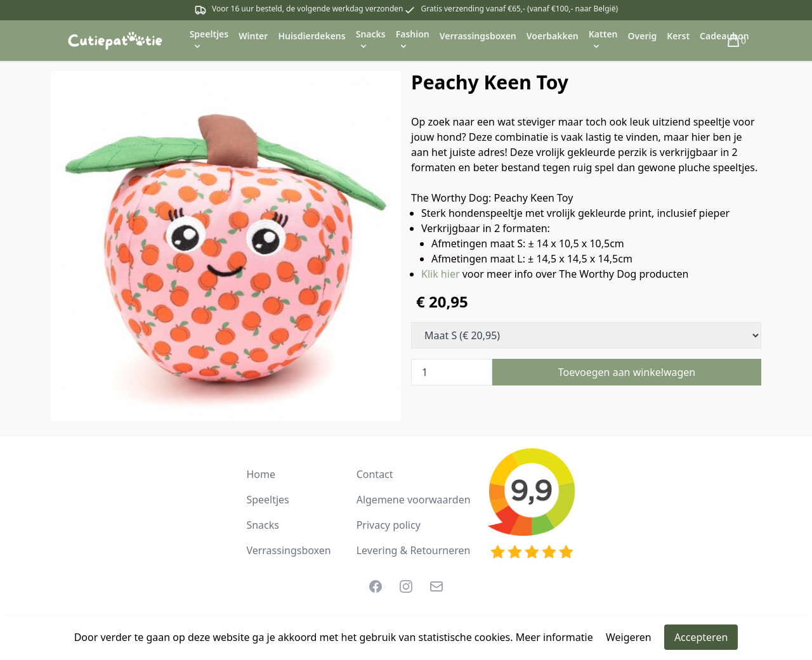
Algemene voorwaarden (414, 500)
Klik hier (441, 274)
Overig (643, 36)
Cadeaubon (724, 36)
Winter (253, 36)
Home (261, 474)
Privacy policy (389, 525)
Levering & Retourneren (414, 550)
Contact (375, 474)
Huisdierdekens (311, 36)
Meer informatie (554, 637)
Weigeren (629, 637)
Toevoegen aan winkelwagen (627, 372)
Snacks (263, 525)
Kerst (678, 36)
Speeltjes (267, 500)
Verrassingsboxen (478, 36)
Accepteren (701, 637)
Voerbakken (553, 36)
